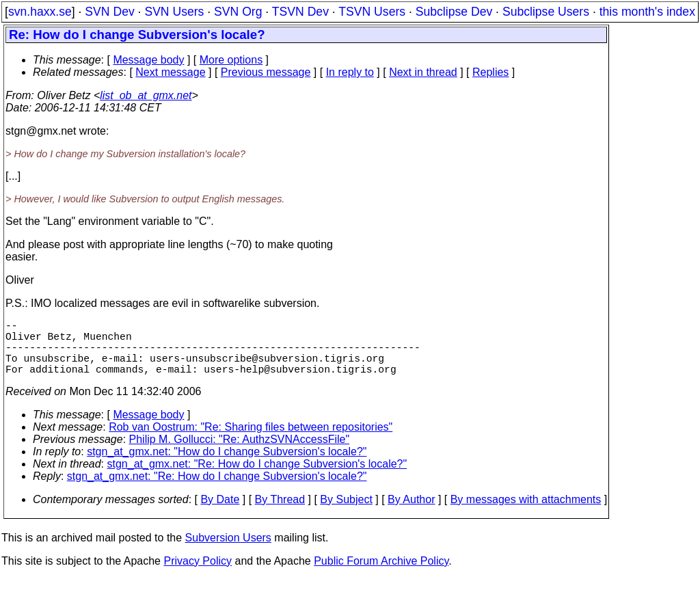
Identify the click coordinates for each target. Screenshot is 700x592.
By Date (220, 513)
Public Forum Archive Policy (381, 575)
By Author (411, 513)
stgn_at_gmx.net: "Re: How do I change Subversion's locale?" (257, 477)
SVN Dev (109, 12)
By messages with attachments (526, 513)
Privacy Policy (198, 575)
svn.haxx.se (40, 12)
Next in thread (423, 72)
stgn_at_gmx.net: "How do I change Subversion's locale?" (227, 465)
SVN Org (238, 12)
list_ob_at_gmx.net (146, 95)
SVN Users (174, 12)
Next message (170, 72)
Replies (490, 72)
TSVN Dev (300, 12)
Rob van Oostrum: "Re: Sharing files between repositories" (251, 441)
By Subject (346, 513)
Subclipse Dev (454, 12)
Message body (148, 60)
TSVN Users (372, 12)
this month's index (647, 12)
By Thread (280, 513)
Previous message (266, 72)
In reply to (350, 72)
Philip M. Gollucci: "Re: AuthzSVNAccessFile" (240, 453)
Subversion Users (228, 551)
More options (231, 60)
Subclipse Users (546, 12)
